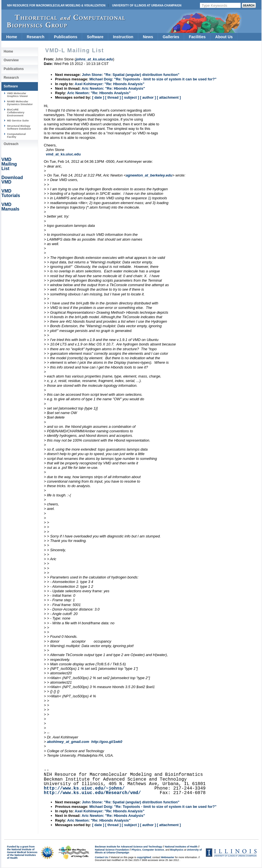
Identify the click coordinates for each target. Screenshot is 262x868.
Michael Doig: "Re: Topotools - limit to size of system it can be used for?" (153, 79)
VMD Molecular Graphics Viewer (17, 95)
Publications (66, 37)
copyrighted (144, 857)
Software (95, 37)
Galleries (171, 37)
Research (36, 37)
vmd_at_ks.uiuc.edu (63, 154)
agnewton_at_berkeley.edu (149, 175)
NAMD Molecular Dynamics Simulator (20, 103)
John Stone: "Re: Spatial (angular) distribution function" (130, 75)
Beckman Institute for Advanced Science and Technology (128, 847)
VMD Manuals (10, 207)
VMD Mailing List (9, 164)
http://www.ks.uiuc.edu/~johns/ (84, 788)
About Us (224, 37)
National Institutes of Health (181, 847)
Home (12, 37)
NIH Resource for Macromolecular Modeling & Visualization (56, 5)
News (148, 37)
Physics (136, 850)
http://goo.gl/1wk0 (107, 742)
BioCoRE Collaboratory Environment (16, 112)
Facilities (197, 37)
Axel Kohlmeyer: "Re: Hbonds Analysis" (110, 84)
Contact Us (101, 857)
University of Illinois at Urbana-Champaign (147, 5)
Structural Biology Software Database (19, 127)
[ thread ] (113, 97)
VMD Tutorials (11, 193)
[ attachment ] (169, 97)
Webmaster (168, 857)
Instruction (123, 37)
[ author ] (148, 97)
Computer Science (153, 850)
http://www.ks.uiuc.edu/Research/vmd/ (92, 793)
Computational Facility (16, 135)
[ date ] (98, 97)
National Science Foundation (112, 850)
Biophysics (177, 850)
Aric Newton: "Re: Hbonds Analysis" (113, 88)
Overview (11, 60)
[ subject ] (130, 97)
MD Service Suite (18, 120)
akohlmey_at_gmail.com (68, 742)
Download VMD (12, 180)
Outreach (11, 144)
